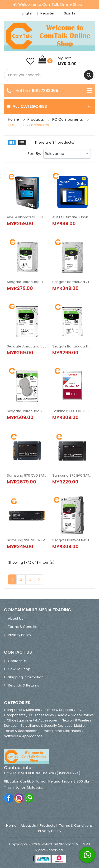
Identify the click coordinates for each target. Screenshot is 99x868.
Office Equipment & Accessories (32, 720)
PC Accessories (42, 715)
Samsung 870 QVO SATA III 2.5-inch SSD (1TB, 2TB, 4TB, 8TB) (27, 475)
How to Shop (19, 669)
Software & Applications (23, 736)
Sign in (69, 13)
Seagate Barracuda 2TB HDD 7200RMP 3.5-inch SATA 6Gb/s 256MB (72, 282)
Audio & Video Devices (76, 715)
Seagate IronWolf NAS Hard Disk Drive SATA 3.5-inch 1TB (72, 540)
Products (36, 119)
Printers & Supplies (58, 710)
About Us (16, 619)
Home (13, 119)
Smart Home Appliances (61, 731)
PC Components (68, 119)
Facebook (9, 798)
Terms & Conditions (25, 627)
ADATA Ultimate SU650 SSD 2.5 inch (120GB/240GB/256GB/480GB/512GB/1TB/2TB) (72, 217)
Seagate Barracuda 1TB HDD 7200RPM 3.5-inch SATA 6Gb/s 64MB (27, 282)
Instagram (19, 798)
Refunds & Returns (23, 685)
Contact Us (17, 661)
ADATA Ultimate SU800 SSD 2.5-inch (27, 217)
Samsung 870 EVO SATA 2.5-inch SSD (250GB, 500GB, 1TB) (72, 475)
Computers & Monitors (22, 710)
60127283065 (45, 91)
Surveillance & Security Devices (45, 726)
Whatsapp (29, 798)
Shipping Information (26, 677)
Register (48, 13)
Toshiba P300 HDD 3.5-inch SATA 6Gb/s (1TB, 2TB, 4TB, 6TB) (72, 411)
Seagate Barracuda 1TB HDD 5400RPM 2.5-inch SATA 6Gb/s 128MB (72, 346)
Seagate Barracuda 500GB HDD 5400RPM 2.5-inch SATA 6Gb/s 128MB (27, 346)
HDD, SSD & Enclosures (28, 125)
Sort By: (34, 154)
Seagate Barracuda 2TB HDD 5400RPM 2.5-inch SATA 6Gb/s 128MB (27, 411)
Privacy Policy (20, 635)
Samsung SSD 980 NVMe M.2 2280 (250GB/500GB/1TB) (27, 540)
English (29, 13)
